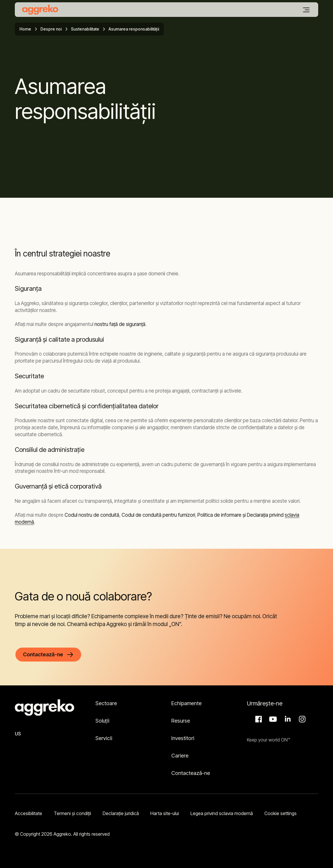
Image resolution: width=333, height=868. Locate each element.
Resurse (181, 721)
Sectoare (106, 703)
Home (25, 29)
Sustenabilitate (85, 29)
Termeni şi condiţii (72, 813)
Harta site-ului (165, 813)
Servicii (104, 738)
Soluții (102, 721)
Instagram (301, 719)
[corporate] (40, 10)
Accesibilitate (29, 813)
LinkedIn (287, 719)
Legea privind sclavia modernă (222, 813)
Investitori (183, 738)
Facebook (258, 719)
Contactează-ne (191, 773)
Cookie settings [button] (281, 813)
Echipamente (186, 703)
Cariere (180, 756)
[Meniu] (306, 10)
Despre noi (51, 29)
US (18, 734)
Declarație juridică (121, 813)
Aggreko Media (272, 719)
